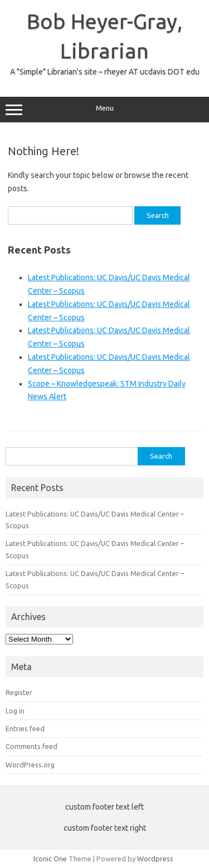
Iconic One (50, 859)
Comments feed (31, 746)
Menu (104, 110)
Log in (15, 711)
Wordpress (155, 859)
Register (19, 692)
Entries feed (25, 728)
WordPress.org (30, 765)
